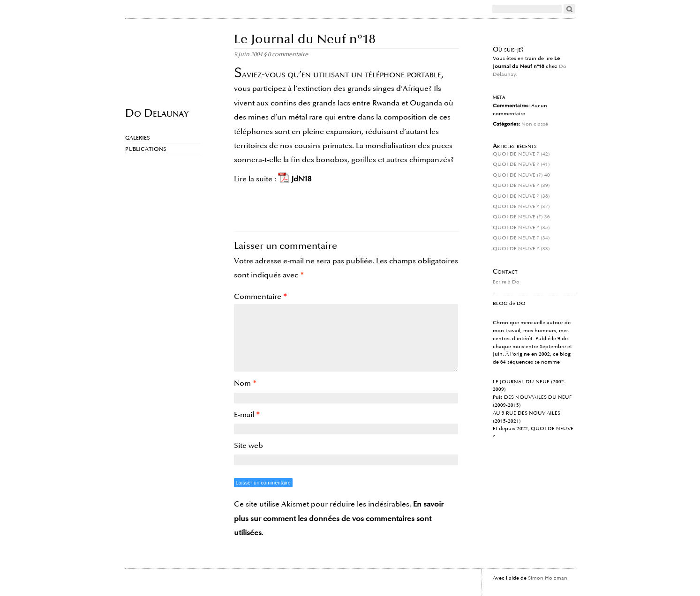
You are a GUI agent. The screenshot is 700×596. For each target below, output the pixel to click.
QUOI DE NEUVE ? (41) (521, 164)
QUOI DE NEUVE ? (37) (521, 207)
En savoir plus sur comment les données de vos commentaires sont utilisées (339, 518)
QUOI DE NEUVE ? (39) (521, 186)
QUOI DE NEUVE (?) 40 (521, 175)
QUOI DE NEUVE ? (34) (521, 238)
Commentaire (260, 297)
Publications (146, 149)
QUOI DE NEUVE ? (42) (521, 154)
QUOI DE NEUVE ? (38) (521, 196)
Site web (248, 446)
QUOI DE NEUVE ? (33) (521, 249)
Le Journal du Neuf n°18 (305, 39)
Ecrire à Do (506, 282)
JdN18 (301, 179)
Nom (245, 383)
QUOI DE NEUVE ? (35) (521, 228)
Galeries (138, 138)
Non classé (535, 124)
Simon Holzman (548, 578)
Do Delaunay (157, 113)
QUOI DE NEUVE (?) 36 (521, 217)
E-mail (247, 415)
